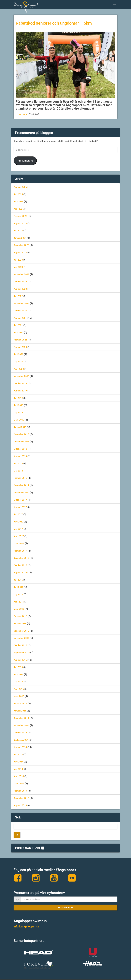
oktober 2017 (21, 500)
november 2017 (22, 493)
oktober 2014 (21, 733)
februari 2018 (21, 478)
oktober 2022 (21, 282)
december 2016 (22, 558)
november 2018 (22, 442)
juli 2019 (18, 398)
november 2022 (22, 274)
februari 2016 (21, 616)
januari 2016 (20, 623)
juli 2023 (18, 260)
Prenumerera (25, 161)
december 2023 (22, 245)
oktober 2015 (21, 645)
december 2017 (22, 485)
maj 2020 (18, 362)
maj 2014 (18, 769)
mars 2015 (19, 696)
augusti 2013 (20, 805)
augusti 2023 (20, 252)
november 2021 (22, 303)
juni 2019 (19, 405)
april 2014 (19, 776)
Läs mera (23, 114)
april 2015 (19, 689)
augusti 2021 (20, 318)
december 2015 (22, 631)
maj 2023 (18, 267)
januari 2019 (20, 427)
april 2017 (19, 536)
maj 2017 (18, 529)
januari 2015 (20, 711)
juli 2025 (18, 194)
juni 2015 (19, 674)
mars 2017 (19, 543)
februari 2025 (21, 216)
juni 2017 (19, 522)
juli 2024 (18, 231)
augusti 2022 (20, 289)
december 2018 (22, 434)
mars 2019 (19, 420)
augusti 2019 (20, 391)
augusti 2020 (20, 347)
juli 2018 (18, 463)
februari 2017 (21, 551)
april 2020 (19, 369)
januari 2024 (20, 238)
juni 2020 (19, 354)
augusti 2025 (20, 187)
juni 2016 (19, 587)
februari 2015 (21, 704)
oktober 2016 (21, 565)
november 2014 (22, 725)
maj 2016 (18, 594)
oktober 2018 (21, 449)
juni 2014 (19, 762)
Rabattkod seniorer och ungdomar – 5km (58, 23)
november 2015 (22, 638)
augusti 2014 (20, 747)
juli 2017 (18, 514)
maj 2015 (18, 682)
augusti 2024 (20, 223)
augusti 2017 (20, 507)
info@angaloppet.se (28, 927)
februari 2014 (21, 791)
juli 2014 (18, 754)
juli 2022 (18, 296)
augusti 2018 (20, 456)
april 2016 (19, 602)
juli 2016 (18, 580)
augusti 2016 (20, 572)
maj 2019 (18, 413)
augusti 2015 (20, 660)
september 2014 (22, 740)
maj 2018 (18, 471)
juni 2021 (19, 332)
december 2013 (22, 798)
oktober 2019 (21, 383)
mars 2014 (19, 784)
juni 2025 (19, 201)
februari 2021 (21, 340)
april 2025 (19, 209)
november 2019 (22, 376)
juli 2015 (18, 667)
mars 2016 (19, 609)
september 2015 (22, 653)
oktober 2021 (21, 311)
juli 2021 (18, 325)
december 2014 (22, 718)
